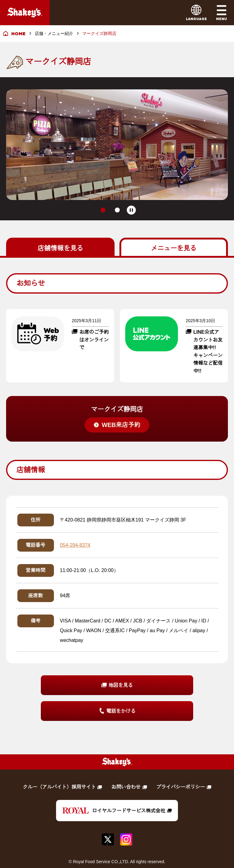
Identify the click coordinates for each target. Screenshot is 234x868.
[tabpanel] (117, 481)
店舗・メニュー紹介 (54, 33)
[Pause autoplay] (131, 194)
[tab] (103, 194)
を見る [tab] (60, 232)
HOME (18, 34)
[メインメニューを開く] (221, 13)
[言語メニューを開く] (196, 13)
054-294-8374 (75, 529)
